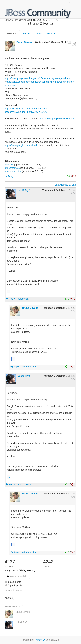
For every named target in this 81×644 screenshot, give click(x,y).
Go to (51, 33)
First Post (12, 33)
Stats (39, 33)
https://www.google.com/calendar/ (56, 119)
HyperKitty (40, 640)
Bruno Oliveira (24, 42)
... (9, 291)
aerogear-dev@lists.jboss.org (20, 570)
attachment (25, 299)
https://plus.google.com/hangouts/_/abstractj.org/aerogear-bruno (38, 78)
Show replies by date (66, 185)
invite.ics (9, 165)
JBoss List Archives (38, 13)
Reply (9, 176)
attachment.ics (12, 168)
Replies (27, 33)
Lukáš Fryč (24, 190)
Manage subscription (17, 576)
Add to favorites (14, 590)
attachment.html (13, 171)
